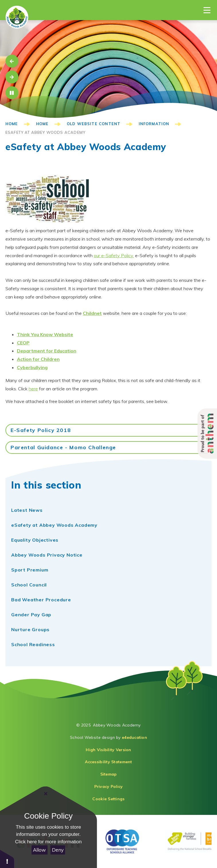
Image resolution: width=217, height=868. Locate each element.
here (33, 389)
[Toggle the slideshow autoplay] (12, 93)
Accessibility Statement (108, 762)
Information (154, 124)
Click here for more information (48, 842)
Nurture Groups (30, 629)
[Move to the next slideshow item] (12, 77)
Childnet (92, 313)
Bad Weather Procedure (41, 600)
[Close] (46, 794)
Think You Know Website (45, 334)
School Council (29, 585)
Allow (39, 850)
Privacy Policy (109, 786)
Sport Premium (30, 570)
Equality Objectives (35, 540)
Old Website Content (94, 124)
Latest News (27, 510)
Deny (58, 850)
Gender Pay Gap (31, 615)
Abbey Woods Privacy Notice (47, 555)
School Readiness (33, 644)
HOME (12, 124)
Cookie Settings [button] (108, 799)
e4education (134, 737)
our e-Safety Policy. (114, 255)
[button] (7, 859)
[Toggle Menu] (207, 10)
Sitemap (109, 774)
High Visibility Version (108, 750)
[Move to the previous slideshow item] (12, 61)
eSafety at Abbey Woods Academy (45, 132)
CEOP (23, 343)
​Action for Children (38, 359)
